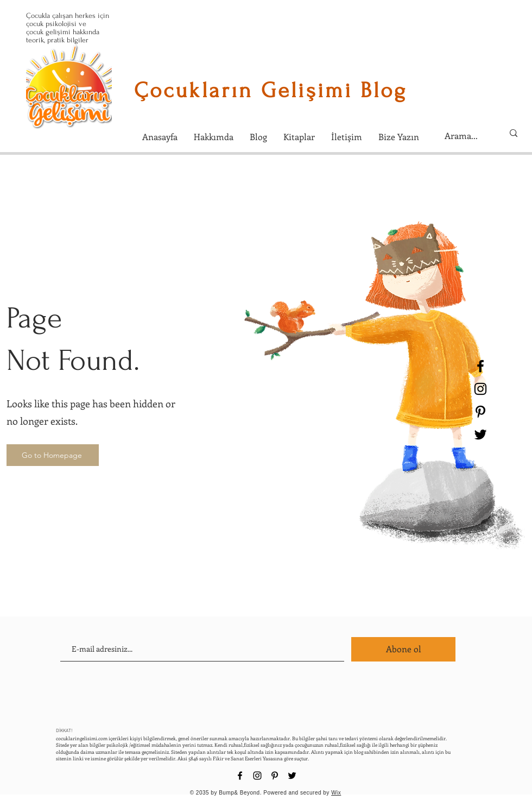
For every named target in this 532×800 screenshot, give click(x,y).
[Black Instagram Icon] (480, 389)
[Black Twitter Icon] (480, 434)
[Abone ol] (403, 649)
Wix (336, 793)
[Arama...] (466, 136)
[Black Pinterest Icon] (480, 412)
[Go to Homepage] (53, 455)
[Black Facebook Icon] (480, 366)
